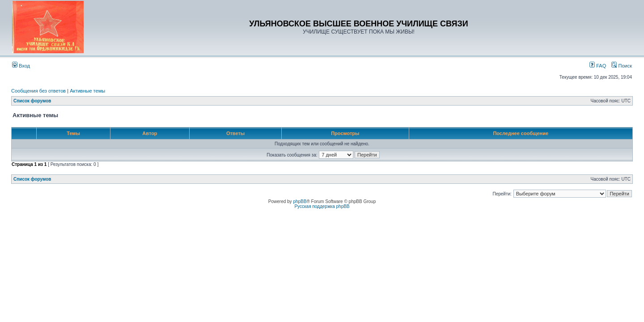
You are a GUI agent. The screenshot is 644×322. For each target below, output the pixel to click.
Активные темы (87, 91)
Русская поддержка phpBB (322, 206)
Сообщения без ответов (38, 91)
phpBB (300, 201)
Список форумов (32, 101)
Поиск (622, 66)
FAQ (598, 66)
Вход (21, 66)
